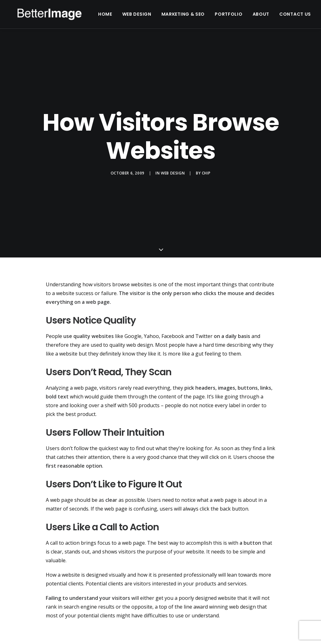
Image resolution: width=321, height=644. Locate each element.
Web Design (149, 16)
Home (118, 16)
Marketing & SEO (196, 16)
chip (206, 176)
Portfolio (241, 16)
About (273, 16)
